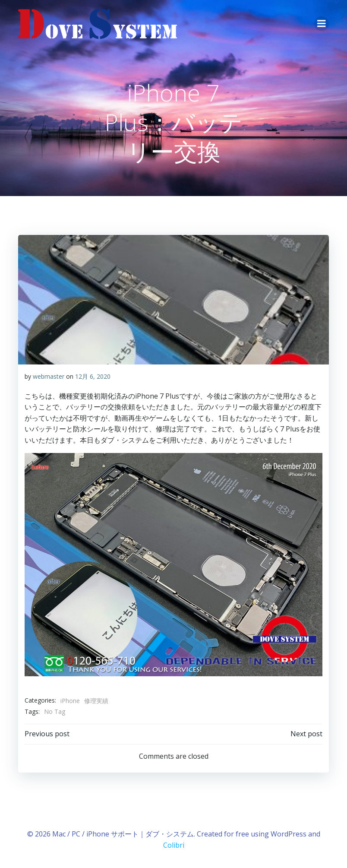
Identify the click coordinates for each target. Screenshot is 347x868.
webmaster (49, 376)
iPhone (70, 701)
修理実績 (96, 701)
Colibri (174, 845)
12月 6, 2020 (93, 376)
